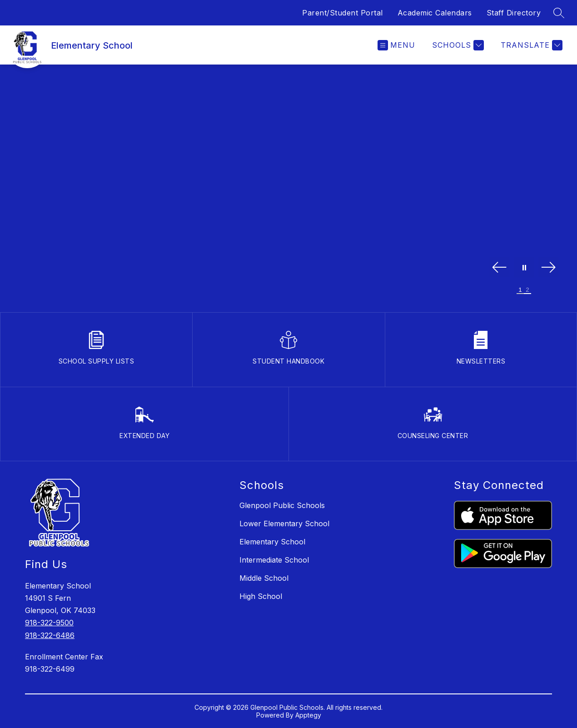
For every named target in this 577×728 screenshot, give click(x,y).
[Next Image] (548, 268)
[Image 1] (520, 290)
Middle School (264, 578)
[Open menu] (396, 45)
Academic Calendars (435, 13)
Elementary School (272, 542)
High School (261, 596)
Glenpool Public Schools (282, 505)
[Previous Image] (499, 268)
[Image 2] (527, 290)
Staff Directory (514, 13)
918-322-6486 (50, 635)
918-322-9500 (49, 623)
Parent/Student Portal (343, 13)
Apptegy (308, 715)
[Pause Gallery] (524, 268)
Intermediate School (274, 560)
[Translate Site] (530, 45)
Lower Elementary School (284, 524)
